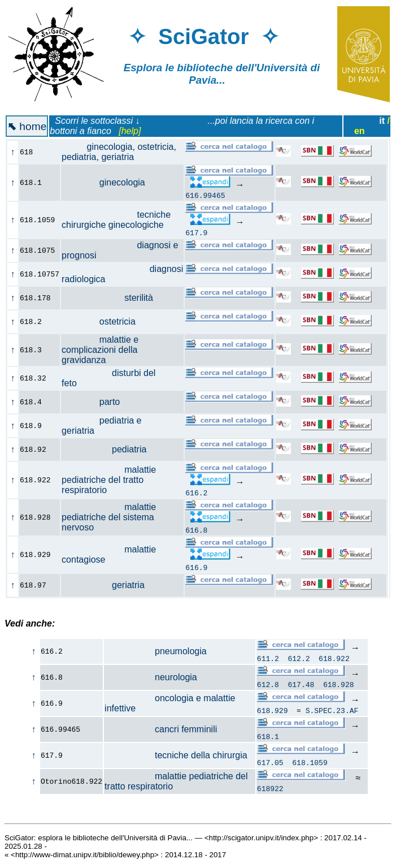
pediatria (110, 449)
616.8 (196, 530)
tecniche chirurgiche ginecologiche (119, 220)
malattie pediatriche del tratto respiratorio (109, 480)
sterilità (114, 298)
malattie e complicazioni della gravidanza (100, 350)
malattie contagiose (109, 554)
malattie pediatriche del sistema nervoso (109, 517)
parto (97, 402)
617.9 (196, 232)
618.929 (273, 710)
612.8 (268, 684)
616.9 (196, 567)
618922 (270, 788)
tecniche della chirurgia (176, 755)
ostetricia (105, 321)
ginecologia (110, 182)
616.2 (196, 493)
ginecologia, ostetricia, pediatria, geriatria (119, 152)
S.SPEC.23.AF (332, 710)
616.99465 (205, 195)
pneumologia (156, 651)
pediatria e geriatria (101, 426)
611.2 (268, 658)
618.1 (268, 736)
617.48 (301, 684)
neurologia (151, 677)
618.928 (339, 684)
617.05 (270, 762)
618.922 (334, 658)
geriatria (109, 585)
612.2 (299, 658)
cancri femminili (161, 729)
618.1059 (310, 762)
